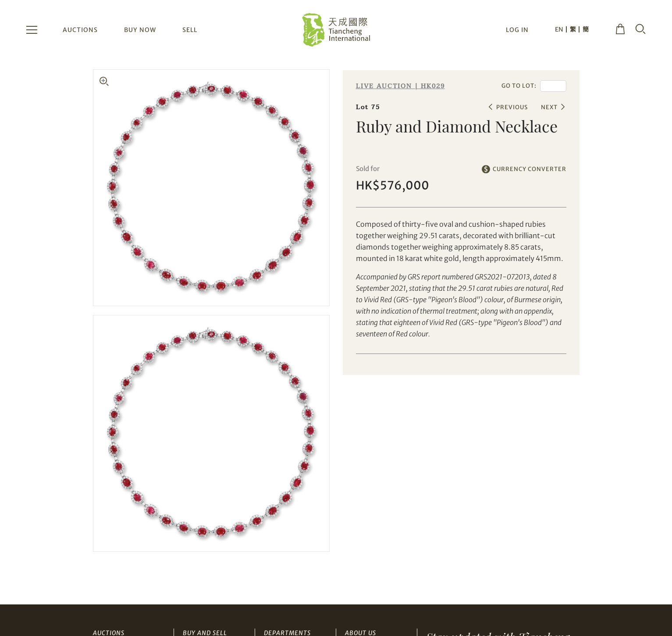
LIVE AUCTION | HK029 (400, 86)
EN (559, 29)
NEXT (549, 107)
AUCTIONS (80, 30)
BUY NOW (140, 30)
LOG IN (517, 30)
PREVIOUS (512, 107)
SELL (190, 30)
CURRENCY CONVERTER (530, 169)
